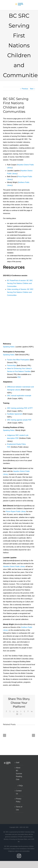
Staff (18, 763)
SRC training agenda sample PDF (19, 420)
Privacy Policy (19, 800)
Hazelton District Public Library (14, 566)
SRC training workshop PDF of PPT (20, 408)
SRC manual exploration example (19, 396)
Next (32, 89)
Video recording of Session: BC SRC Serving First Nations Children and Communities (20, 292)
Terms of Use (19, 808)
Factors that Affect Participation (18, 360)
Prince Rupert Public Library (16, 511)
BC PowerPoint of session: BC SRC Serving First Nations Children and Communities (20, 283)
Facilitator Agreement (15, 414)
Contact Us (19, 792)
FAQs (20, 786)
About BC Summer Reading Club (19, 774)
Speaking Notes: (9, 347)
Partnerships (12, 365)
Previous (25, 89)
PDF (19, 377)
